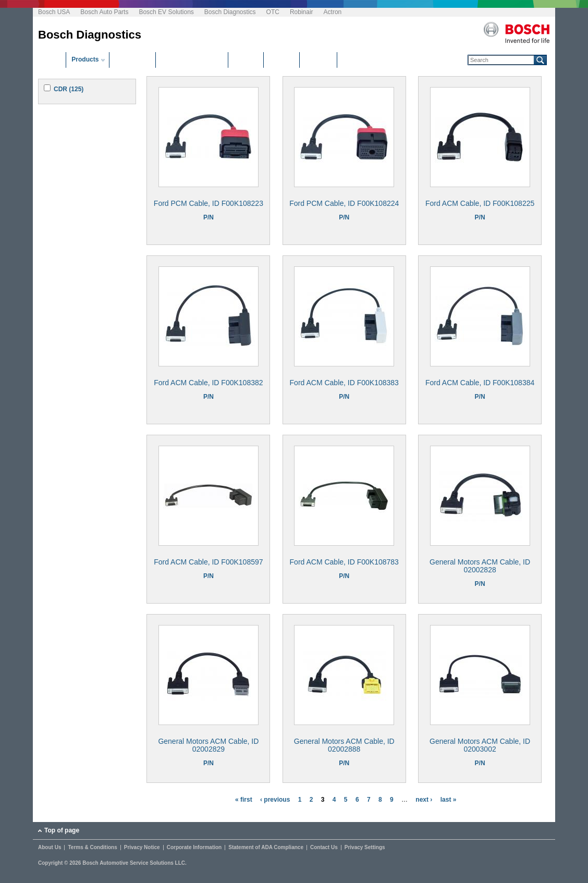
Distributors (132, 59)
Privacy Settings (365, 848)
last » (449, 800)
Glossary (318, 59)
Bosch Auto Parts (104, 12)
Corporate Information (194, 848)
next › (424, 800)
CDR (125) (69, 89)
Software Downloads (192, 59)
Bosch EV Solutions (166, 12)
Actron (333, 12)
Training (246, 59)
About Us (50, 848)
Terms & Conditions (92, 848)
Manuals (281, 59)
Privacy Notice (142, 848)
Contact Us (324, 848)
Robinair (302, 12)
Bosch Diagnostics (230, 12)
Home (52, 59)
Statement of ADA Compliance (266, 848)
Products (85, 59)
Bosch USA (54, 12)
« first (244, 800)
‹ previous (275, 800)
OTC (273, 12)
